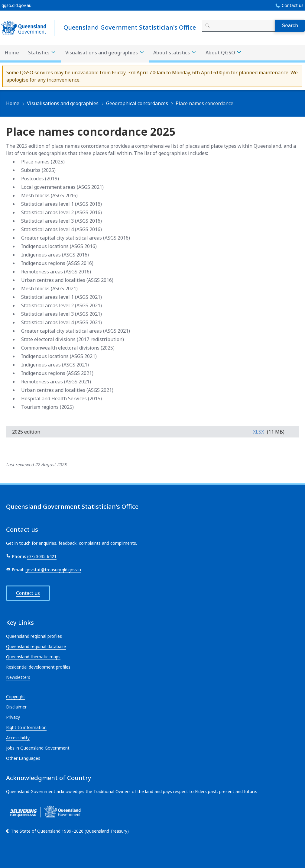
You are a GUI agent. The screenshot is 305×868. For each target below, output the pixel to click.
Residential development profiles (38, 667)
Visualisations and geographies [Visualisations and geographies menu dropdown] (105, 53)
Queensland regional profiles (34, 636)
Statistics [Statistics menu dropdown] (42, 53)
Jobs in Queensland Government (38, 748)
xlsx (258, 432)
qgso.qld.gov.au (16, 5)
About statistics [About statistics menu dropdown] (175, 53)
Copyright (16, 697)
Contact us (293, 5)
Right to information (26, 727)
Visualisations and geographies (63, 103)
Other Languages (23, 758)
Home (12, 53)
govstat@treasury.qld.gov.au (53, 570)
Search (290, 26)
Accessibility (18, 738)
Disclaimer (16, 707)
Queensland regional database (36, 646)
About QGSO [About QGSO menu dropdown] (224, 53)
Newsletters (18, 677)
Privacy (13, 717)
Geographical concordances (137, 103)
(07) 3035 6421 (42, 556)
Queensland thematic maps (33, 657)
